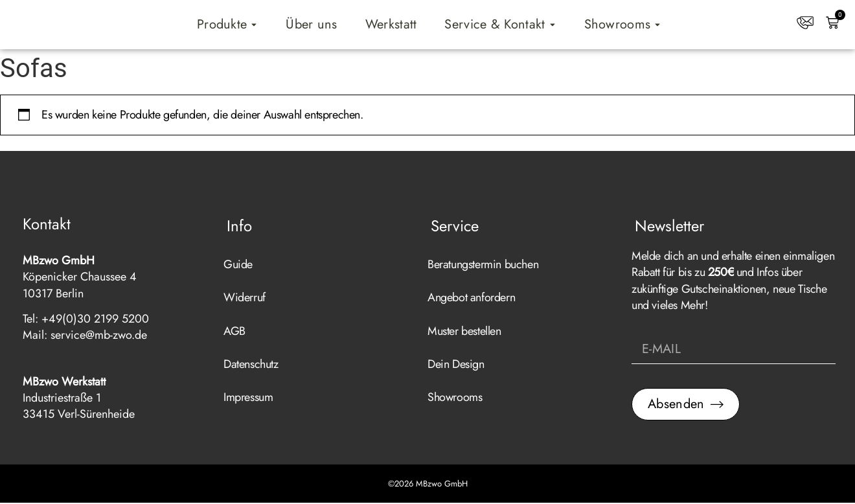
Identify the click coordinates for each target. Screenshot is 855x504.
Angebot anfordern (471, 299)
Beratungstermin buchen (483, 266)
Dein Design (456, 365)
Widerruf (245, 299)
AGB (234, 332)
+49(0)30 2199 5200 (95, 320)
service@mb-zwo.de (99, 336)
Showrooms (455, 398)
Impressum (248, 398)
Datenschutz (251, 365)
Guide (238, 266)
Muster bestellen (464, 332)
